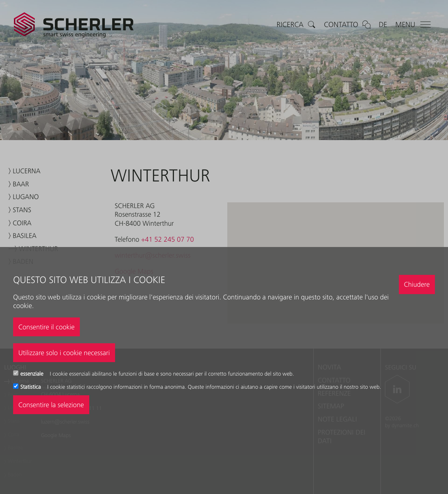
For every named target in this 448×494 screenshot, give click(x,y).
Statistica (32, 387)
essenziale (33, 374)
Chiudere (417, 284)
